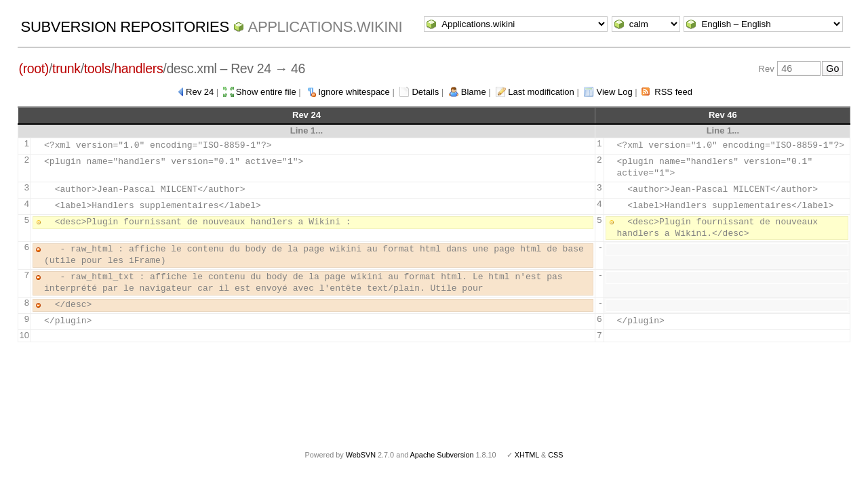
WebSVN (361, 455)
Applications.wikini (325, 27)
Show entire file (266, 92)
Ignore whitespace (354, 92)
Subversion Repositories (125, 27)
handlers (138, 68)
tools (97, 68)
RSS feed (673, 92)
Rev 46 (723, 115)
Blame (474, 92)
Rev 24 (200, 92)
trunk (66, 68)
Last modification (541, 92)
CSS (555, 455)
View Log (614, 92)
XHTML (527, 455)
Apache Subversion (442, 455)
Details (425, 92)
